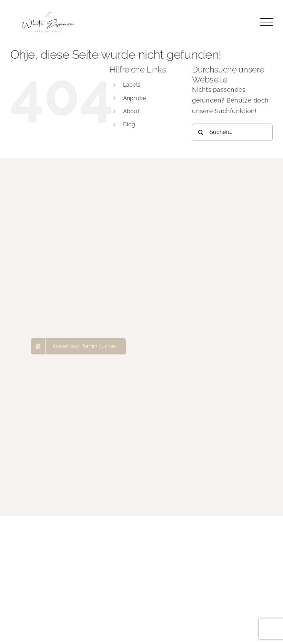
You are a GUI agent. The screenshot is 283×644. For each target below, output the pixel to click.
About (131, 111)
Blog (129, 124)
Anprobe (135, 98)
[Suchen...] (232, 132)
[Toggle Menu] (267, 22)
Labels (132, 85)
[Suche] (201, 132)
